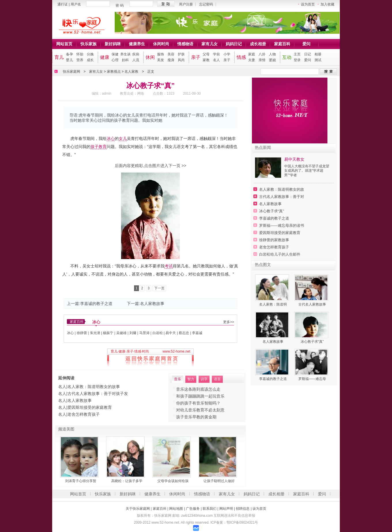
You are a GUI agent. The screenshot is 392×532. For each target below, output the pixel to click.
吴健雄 (121, 333)
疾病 (136, 54)
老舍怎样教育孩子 (84, 414)
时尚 (146, 351)
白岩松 (158, 333)
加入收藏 (327, 4)
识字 (204, 379)
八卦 (262, 54)
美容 (171, 54)
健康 (105, 57)
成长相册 (258, 44)
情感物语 (185, 44)
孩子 (95, 147)
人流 (136, 60)
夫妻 (252, 60)
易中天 (171, 333)
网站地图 (176, 509)
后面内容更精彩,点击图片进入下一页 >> (150, 166)
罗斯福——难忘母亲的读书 (282, 225)
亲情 (262, 60)
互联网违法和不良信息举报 (234, 516)
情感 (241, 57)
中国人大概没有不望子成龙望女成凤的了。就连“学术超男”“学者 (307, 171)
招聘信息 (243, 509)
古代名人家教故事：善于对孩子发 (98, 394)
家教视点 (114, 72)
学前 (216, 54)
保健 (115, 54)
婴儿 (69, 60)
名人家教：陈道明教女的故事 (94, 387)
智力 (191, 379)
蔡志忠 (184, 333)
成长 (90, 60)
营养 (80, 60)
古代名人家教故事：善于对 (282, 197)
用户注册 (186, 4)
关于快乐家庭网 (138, 509)
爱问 (306, 44)
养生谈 (125, 54)
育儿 (59, 57)
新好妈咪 (113, 44)
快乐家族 (88, 44)
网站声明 (226, 509)
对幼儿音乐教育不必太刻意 (200, 410)
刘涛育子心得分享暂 (81, 481)
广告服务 (193, 509)
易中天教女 (294, 159)
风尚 (181, 60)
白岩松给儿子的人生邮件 (280, 254)
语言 (217, 379)
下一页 (159, 288)
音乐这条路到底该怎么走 (198, 389)
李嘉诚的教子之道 (96, 304)
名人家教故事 (152, 304)
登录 (297, 60)
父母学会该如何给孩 (173, 481)
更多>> (229, 322)
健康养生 (137, 44)
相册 (318, 54)
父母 (206, 54)
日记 (308, 54)
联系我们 (210, 509)
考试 (169, 266)
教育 (103, 147)
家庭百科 (282, 44)
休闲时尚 (161, 44)
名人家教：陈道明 (273, 304)
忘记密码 (206, 4)
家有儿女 (210, 44)
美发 (161, 60)
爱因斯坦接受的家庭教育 (90, 407)
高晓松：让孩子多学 (127, 481)
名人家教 (131, 72)
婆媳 (272, 60)
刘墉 (133, 333)
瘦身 (171, 60)
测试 (318, 60)
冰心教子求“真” (272, 211)
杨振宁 (108, 333)
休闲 (150, 57)
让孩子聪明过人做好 (219, 481)
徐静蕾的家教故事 (274, 240)
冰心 (111, 138)
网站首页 (64, 44)
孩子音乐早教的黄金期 (196, 417)
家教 (206, 60)
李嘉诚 (197, 333)
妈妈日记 (234, 44)
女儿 (123, 138)
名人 (216, 60)
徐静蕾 (82, 333)
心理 (115, 60)
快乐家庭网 (71, 72)
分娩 (90, 54)
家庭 (252, 54)
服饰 (161, 54)
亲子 (196, 57)
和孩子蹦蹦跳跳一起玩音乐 (200, 396)
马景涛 (144, 333)
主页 (297, 54)
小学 (227, 54)
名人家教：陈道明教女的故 (282, 189)
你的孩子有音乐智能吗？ (198, 403)
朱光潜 (95, 333)
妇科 (125, 60)
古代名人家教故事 (312, 304)
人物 (272, 54)
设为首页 (308, 4)
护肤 (181, 54)
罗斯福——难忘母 (312, 379)
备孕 (69, 54)
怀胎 (80, 54)
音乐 (178, 379)
